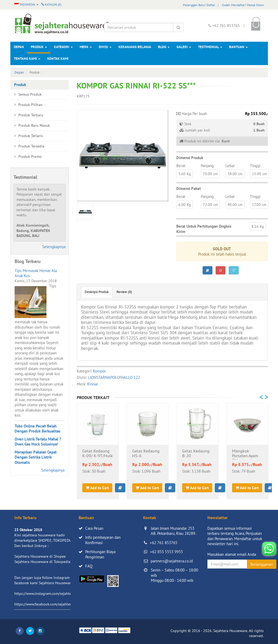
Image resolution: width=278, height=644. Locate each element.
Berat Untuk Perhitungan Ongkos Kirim (204, 229)
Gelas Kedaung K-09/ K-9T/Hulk (98, 454)
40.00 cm (235, 205)
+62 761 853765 (164, 543)
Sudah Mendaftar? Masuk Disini (243, 5)
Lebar (230, 166)
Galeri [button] (184, 47)
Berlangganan (262, 564)
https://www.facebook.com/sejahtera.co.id (48, 604)
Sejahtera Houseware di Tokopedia (42, 562)
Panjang (207, 166)
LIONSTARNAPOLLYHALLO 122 (114, 377)
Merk (86, 47)
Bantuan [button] (238, 47)
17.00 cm (259, 205)
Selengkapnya (54, 247)
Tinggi (255, 166)
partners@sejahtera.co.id (172, 561)
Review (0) (124, 292)
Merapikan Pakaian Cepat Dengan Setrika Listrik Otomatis (36, 457)
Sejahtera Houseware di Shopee (40, 556)
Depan (19, 47)
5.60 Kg (185, 174)
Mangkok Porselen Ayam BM (245, 454)
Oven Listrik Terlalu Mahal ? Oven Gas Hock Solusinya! (38, 442)
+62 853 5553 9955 (166, 552)
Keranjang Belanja (135, 47)
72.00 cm (210, 205)
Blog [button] (164, 47)
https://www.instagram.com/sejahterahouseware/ (54, 594)
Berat (181, 166)
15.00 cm (259, 174)
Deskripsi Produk (97, 292)
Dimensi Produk (190, 158)
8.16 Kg (258, 226)
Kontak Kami (58, 59)
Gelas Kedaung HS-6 (146, 454)
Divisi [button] (105, 47)
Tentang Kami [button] (27, 59)
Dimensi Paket (189, 188)
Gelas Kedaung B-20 (196, 454)
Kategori (63, 47)
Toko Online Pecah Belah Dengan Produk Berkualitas (37, 429)
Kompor (99, 371)
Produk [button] (39, 47)
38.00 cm (235, 174)
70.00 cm (210, 174)
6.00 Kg (185, 205)
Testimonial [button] (210, 47)
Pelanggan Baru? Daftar (199, 5)
